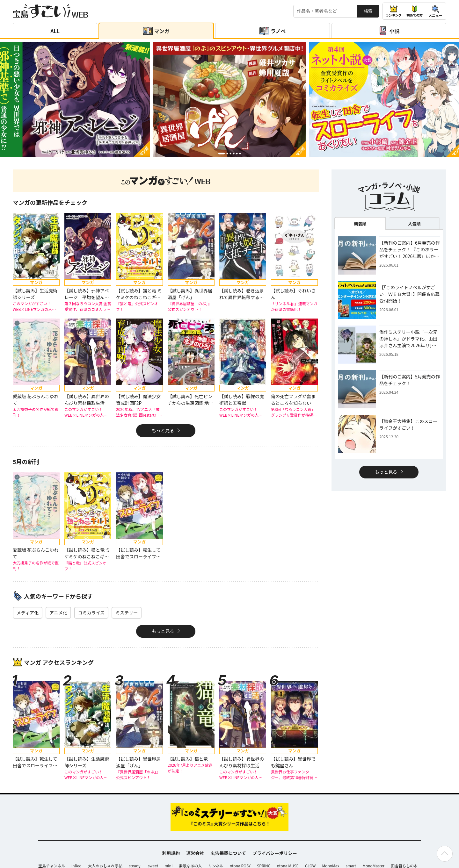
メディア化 (28, 613)
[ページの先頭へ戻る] (445, 854)
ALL (55, 31)
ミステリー (127, 613)
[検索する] (325, 11)
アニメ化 (58, 613)
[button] (222, 153)
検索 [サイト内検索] (368, 11)
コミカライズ (91, 613)
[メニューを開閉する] (436, 11)
